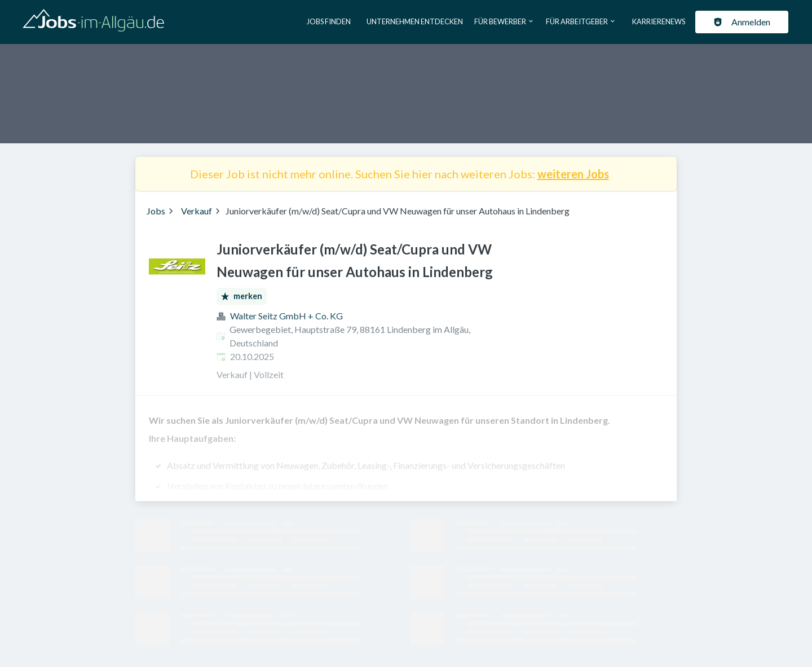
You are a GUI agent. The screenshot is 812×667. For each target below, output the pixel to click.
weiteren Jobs (573, 174)
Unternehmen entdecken (415, 21)
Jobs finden (329, 21)
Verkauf (197, 211)
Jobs (156, 211)
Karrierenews (659, 21)
